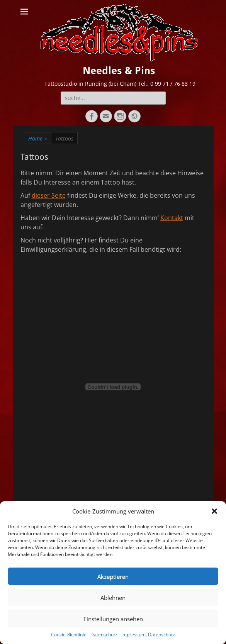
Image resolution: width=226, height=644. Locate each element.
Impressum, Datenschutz (148, 635)
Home (38, 138)
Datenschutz (104, 635)
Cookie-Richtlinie (69, 635)
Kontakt (172, 218)
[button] (214, 511)
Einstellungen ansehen (113, 619)
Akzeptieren (113, 576)
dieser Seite (49, 195)
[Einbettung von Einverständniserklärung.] (113, 387)
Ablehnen (113, 598)
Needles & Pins (119, 71)
